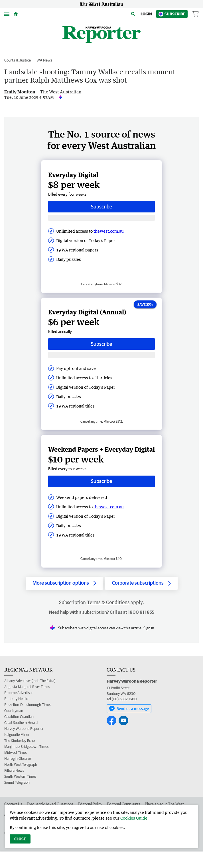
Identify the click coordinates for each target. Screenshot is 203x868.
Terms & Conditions (108, 602)
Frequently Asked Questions (50, 804)
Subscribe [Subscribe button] (101, 207)
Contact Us (13, 804)
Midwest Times (16, 753)
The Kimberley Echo (20, 741)
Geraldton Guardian (19, 717)
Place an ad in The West (164, 804)
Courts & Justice (18, 60)
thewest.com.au (109, 231)
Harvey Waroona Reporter (24, 729)
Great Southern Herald (21, 723)
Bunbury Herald (16, 699)
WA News (44, 60)
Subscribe (172, 14)
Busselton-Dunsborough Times (28, 705)
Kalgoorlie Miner (17, 735)
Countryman (14, 711)
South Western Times (20, 776)
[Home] (16, 14)
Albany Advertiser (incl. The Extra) (30, 681)
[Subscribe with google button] (101, 218)
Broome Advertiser (18, 693)
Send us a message (129, 709)
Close (20, 839)
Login (146, 14)
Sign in (149, 628)
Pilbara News (14, 770)
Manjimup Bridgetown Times (26, 747)
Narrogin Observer (18, 759)
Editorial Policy (90, 804)
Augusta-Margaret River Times (27, 687)
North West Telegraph (21, 764)
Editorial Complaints (124, 804)
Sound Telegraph (17, 782)
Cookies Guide (134, 818)
